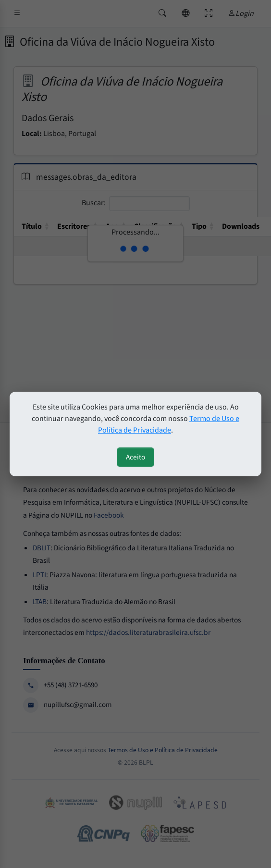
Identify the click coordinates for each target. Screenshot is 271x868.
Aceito (135, 457)
